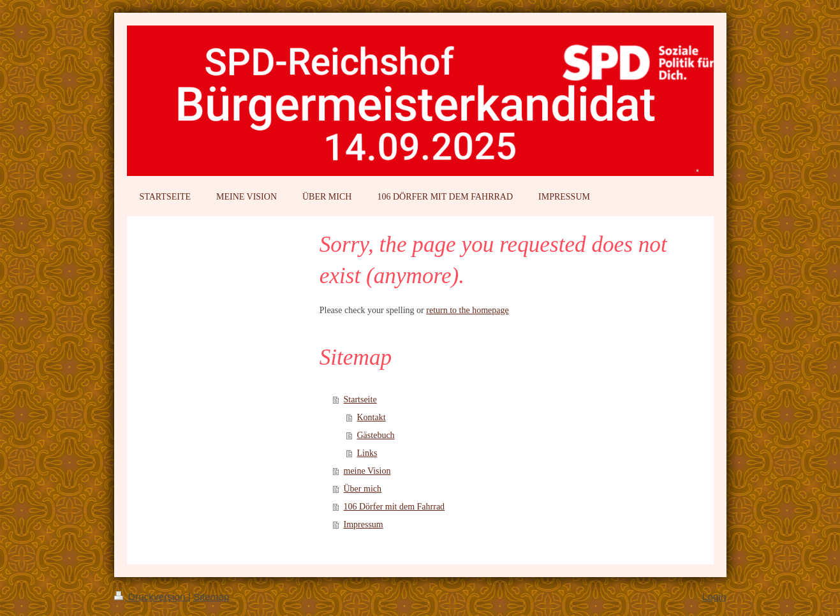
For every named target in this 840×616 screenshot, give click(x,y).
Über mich (363, 489)
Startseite (360, 400)
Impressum (364, 524)
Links (367, 453)
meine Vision (367, 471)
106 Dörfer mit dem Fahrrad (394, 507)
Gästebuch (376, 435)
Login (714, 597)
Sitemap (211, 597)
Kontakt (372, 417)
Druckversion (151, 597)
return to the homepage (467, 310)
